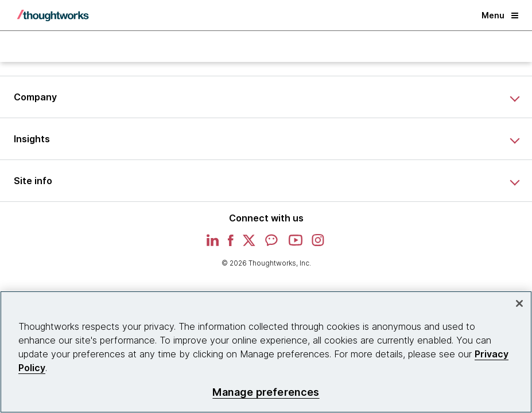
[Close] (519, 303)
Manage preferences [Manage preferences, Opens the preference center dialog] (266, 392)
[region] (266, 352)
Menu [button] (500, 15)
